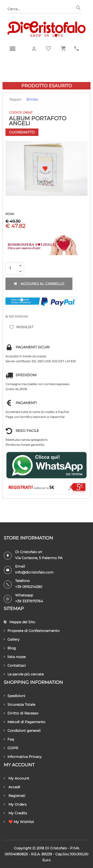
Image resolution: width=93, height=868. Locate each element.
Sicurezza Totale (19, 704)
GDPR (11, 748)
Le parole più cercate (24, 674)
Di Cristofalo (56, 848)
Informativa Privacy (23, 757)
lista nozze (15, 657)
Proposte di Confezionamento (32, 631)
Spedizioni (15, 696)
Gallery (12, 639)
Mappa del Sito (19, 622)
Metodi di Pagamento (25, 722)
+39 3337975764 (29, 601)
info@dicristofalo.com (34, 572)
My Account (16, 778)
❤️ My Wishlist (19, 822)
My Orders (15, 804)
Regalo (15, 99)
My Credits (15, 813)
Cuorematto (22, 132)
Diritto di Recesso (21, 713)
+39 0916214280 (29, 587)
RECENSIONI (17, 316)
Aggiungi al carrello (39, 284)
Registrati (15, 796)
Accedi (12, 787)
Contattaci (15, 665)
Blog (10, 648)
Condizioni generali (22, 731)
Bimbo (32, 99)
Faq (9, 739)
